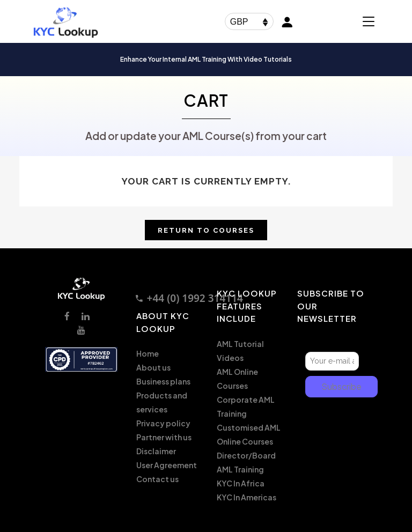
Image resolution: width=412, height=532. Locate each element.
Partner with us (164, 437)
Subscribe (341, 386)
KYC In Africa (241, 483)
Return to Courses (206, 230)
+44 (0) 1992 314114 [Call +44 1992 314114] (189, 298)
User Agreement (167, 465)
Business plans (163, 381)
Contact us (157, 479)
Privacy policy (163, 423)
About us (153, 367)
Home (148, 353)
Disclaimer (156, 451)
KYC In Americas (247, 497)
